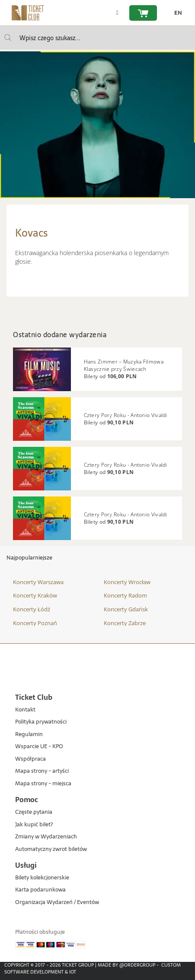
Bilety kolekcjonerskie (42, 878)
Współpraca (30, 759)
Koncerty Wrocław (127, 582)
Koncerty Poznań (35, 623)
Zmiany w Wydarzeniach (46, 837)
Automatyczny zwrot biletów (51, 849)
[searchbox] (97, 38)
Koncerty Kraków (35, 595)
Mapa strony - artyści (42, 771)
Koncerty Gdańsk (126, 609)
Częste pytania (34, 812)
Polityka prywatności (41, 722)
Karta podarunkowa (40, 890)
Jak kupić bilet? (34, 825)
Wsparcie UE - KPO (39, 747)
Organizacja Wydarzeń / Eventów (57, 903)
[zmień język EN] (176, 13)
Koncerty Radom (125, 595)
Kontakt (25, 710)
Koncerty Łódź (32, 609)
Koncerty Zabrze (125, 623)
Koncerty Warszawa (38, 582)
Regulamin (29, 735)
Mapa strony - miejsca (43, 784)
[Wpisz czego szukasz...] (8, 38)
